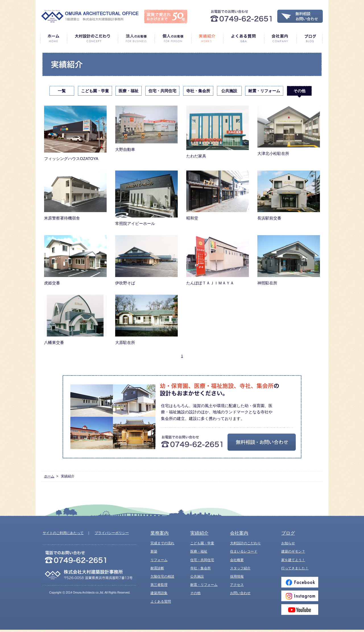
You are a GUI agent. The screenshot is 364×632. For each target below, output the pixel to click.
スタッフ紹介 (240, 568)
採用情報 (237, 576)
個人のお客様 (173, 38)
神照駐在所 (289, 260)
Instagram (300, 596)
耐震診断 (157, 568)
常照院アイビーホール (146, 198)
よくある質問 (243, 38)
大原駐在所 (146, 320)
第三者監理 (159, 585)
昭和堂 (218, 196)
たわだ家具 (218, 132)
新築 (154, 551)
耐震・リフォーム (264, 91)
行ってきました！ (295, 568)
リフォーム (159, 560)
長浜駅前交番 (289, 196)
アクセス (237, 585)
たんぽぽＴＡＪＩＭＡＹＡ (218, 260)
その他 (299, 91)
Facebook (300, 582)
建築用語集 (159, 593)
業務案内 (160, 533)
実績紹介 (207, 38)
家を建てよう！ (293, 560)
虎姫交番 (75, 260)
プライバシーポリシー (112, 533)
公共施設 (229, 91)
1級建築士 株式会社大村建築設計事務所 (90, 16)
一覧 (62, 91)
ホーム (53, 38)
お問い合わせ (240, 593)
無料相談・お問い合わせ (300, 16)
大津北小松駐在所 (289, 131)
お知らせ (288, 543)
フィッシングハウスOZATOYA (75, 133)
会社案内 (280, 38)
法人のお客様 (136, 38)
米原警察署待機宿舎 (75, 196)
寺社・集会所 (198, 91)
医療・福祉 (129, 91)
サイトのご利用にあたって (63, 533)
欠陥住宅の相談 (162, 576)
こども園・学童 (95, 91)
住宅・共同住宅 (162, 91)
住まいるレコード (244, 551)
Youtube (300, 610)
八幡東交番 (75, 320)
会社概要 (237, 560)
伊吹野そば (146, 260)
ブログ (310, 38)
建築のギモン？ (293, 551)
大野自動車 (146, 129)
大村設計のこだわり (92, 38)
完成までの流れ (162, 543)
